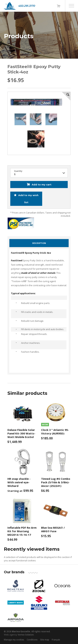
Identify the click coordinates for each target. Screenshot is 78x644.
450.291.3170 (27, 6)
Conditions (32, 640)
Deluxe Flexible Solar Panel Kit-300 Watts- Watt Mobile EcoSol (21, 433)
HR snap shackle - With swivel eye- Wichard (19, 482)
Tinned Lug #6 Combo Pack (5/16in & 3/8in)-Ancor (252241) (56, 482)
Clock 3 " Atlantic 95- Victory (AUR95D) (55, 432)
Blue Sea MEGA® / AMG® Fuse (53, 529)
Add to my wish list (28, 199)
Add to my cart (42, 185)
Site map (45, 640)
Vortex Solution (26, 635)
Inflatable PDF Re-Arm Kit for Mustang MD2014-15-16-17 (22, 531)
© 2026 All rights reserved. (27, 631)
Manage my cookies (14, 640)
